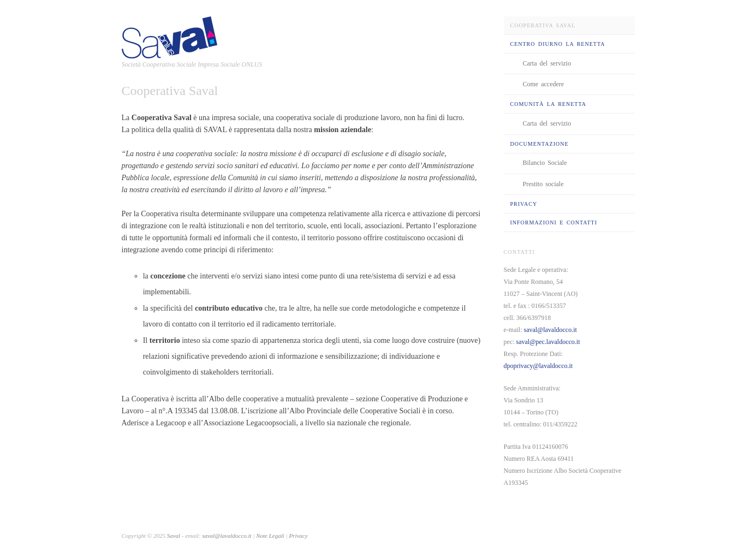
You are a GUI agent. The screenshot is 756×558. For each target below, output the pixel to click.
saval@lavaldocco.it (550, 330)
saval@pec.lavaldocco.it (548, 342)
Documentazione (540, 144)
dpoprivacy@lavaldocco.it (538, 366)
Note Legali (271, 536)
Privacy (524, 204)
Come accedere (544, 84)
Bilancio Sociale (545, 163)
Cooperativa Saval (543, 25)
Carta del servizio (547, 63)
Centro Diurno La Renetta (558, 44)
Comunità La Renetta (548, 104)
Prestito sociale (543, 184)
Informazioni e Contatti (554, 222)
